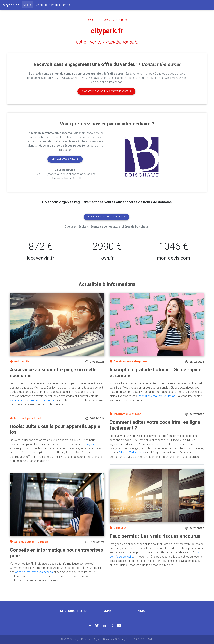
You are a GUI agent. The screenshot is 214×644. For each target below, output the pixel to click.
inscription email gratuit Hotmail (157, 396)
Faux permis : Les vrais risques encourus (155, 536)
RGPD (107, 611)
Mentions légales (74, 611)
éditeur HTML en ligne (132, 453)
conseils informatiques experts (34, 572)
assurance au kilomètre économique (32, 400)
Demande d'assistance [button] (65, 159)
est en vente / (107, 42)
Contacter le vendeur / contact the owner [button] (107, 91)
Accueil (28, 5)
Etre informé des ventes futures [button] (107, 217)
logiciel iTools (95, 444)
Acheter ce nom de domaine (52, 5)
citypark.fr (107, 31)
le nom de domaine (107, 20)
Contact (140, 611)
